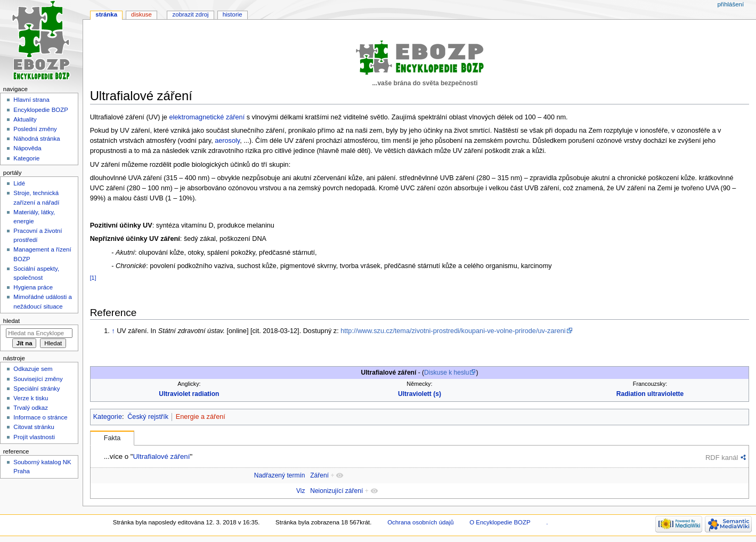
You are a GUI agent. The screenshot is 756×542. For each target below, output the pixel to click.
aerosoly (227, 141)
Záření (319, 475)
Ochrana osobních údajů (420, 522)
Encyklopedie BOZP (41, 110)
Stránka (106, 14)
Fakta (112, 438)
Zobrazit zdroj (191, 14)
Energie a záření (201, 417)
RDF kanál (722, 458)
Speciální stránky (36, 389)
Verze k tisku (31, 398)
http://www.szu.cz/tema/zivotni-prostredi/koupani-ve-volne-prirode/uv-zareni (453, 331)
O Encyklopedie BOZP (500, 522)
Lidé (19, 183)
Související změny (38, 379)
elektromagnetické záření (207, 117)
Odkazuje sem (33, 369)
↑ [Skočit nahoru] (113, 331)
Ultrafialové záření (161, 456)
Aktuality (25, 119)
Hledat (11, 321)
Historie (233, 14)
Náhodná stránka (36, 139)
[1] (93, 278)
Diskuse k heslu (446, 373)
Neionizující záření (336, 491)
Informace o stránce (40, 417)
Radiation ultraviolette (650, 394)
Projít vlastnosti (34, 437)
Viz (301, 491)
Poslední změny (35, 129)
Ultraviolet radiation (189, 394)
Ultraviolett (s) (420, 394)
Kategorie (108, 417)
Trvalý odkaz (31, 408)
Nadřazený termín (280, 475)
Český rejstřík (148, 417)
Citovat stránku (34, 427)
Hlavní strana (31, 100)
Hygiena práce (33, 287)
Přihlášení (730, 4)
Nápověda (27, 148)
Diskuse (141, 14)
